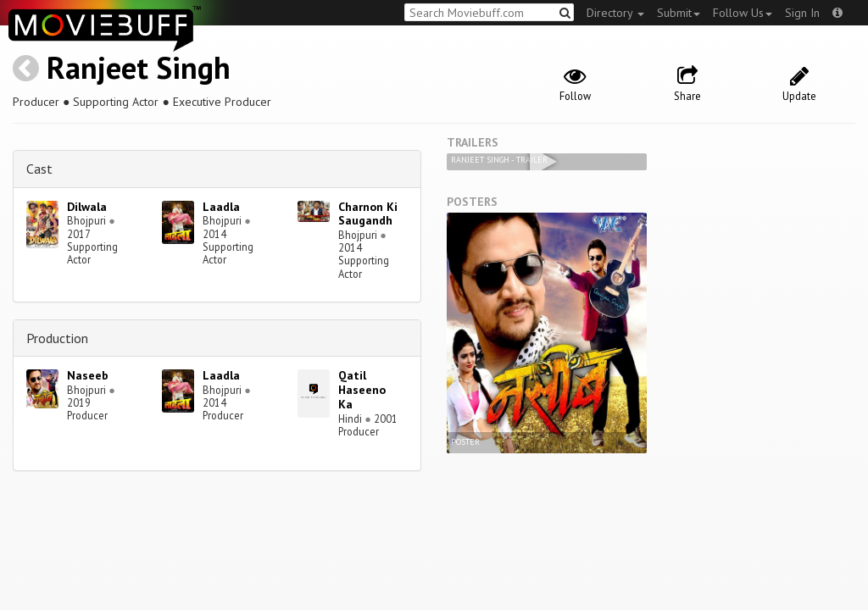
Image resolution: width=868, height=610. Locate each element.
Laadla (221, 207)
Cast (39, 169)
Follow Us (743, 13)
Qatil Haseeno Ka (362, 390)
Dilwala (87, 207)
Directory (615, 13)
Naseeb (88, 375)
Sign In (802, 13)
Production (57, 338)
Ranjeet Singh (139, 67)
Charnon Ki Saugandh (368, 214)
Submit (679, 13)
